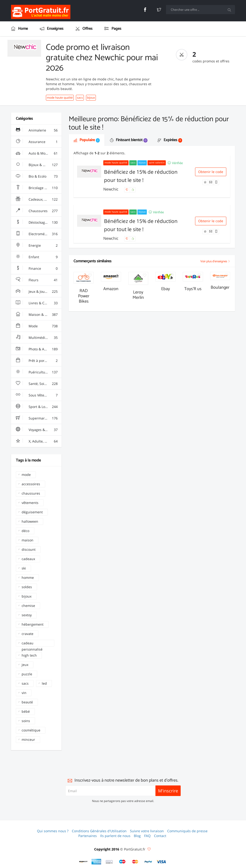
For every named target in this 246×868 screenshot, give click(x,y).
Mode (37, 326)
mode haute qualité (60, 98)
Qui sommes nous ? (53, 831)
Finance (37, 269)
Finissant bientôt (129, 140)
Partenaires (88, 836)
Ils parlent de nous (115, 836)
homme (28, 578)
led (44, 683)
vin (24, 693)
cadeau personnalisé (32, 644)
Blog (137, 836)
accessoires (31, 484)
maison (28, 540)
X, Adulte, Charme (37, 441)
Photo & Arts (37, 349)
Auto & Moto (37, 153)
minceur (28, 739)
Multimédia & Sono (38, 338)
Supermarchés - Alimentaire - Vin (39, 418)
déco (25, 531)
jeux (25, 665)
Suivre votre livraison (147, 831)
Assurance (37, 142)
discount (29, 549)
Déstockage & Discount (39, 222)
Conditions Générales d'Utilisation (99, 831)
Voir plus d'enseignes (215, 261)
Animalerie (37, 130)
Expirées (170, 140)
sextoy (27, 615)
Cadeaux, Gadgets (37, 199)
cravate (28, 634)
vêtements (30, 503)
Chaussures (37, 211)
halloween (30, 521)
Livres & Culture (37, 303)
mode (26, 475)
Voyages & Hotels (37, 430)
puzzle (27, 674)
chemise (28, 606)
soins (26, 721)
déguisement (32, 512)
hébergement (33, 624)
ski (24, 568)
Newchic (111, 189)
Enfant (37, 257)
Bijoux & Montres (37, 165)
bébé (26, 711)
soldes (27, 587)
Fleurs (37, 280)
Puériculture (37, 372)
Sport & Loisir (37, 407)
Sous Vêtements (37, 395)
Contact (160, 836)
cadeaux (28, 559)
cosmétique (31, 730)
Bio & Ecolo (37, 176)
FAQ (147, 836)
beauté (27, 702)
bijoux (91, 98)
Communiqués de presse (187, 831)
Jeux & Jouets (37, 292)
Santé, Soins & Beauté (39, 384)
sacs (80, 98)
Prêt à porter (37, 361)
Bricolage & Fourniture (39, 188)
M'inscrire (168, 791)
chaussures (31, 493)
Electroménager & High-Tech (39, 234)
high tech (29, 655)
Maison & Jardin (37, 315)
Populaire (87, 140)
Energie (37, 245)
